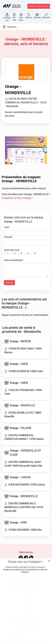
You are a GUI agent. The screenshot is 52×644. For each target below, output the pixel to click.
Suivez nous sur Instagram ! (25, 562)
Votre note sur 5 (12, 250)
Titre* (7, 227)
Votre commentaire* (14, 260)
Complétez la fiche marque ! (17, 198)
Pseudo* (8, 237)
